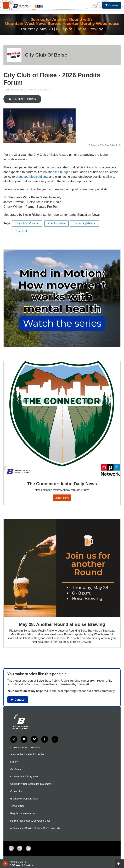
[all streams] (119, 864)
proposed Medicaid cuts (32, 177)
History (14, 762)
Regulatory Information (22, 813)
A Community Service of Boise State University (35, 828)
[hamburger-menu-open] (6, 5)
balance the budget (56, 172)
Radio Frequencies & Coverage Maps (30, 821)
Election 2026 (57, 223)
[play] (5, 864)
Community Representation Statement (31, 784)
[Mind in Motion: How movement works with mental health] (62, 298)
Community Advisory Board (25, 777)
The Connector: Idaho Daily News (62, 484)
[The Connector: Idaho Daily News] (62, 419)
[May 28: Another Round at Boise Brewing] (62, 568)
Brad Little (22, 231)
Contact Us (16, 791)
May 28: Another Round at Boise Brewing (62, 624)
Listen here (62, 498)
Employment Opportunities (24, 799)
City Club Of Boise (46, 55)
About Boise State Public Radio (27, 754)
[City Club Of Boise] (14, 55)
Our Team (16, 769)
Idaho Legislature (84, 223)
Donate (113, 5)
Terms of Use (17, 806)
